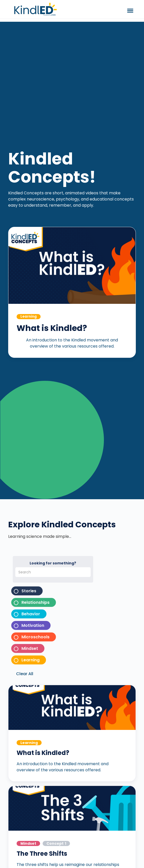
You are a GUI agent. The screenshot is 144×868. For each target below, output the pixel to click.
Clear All (25, 674)
